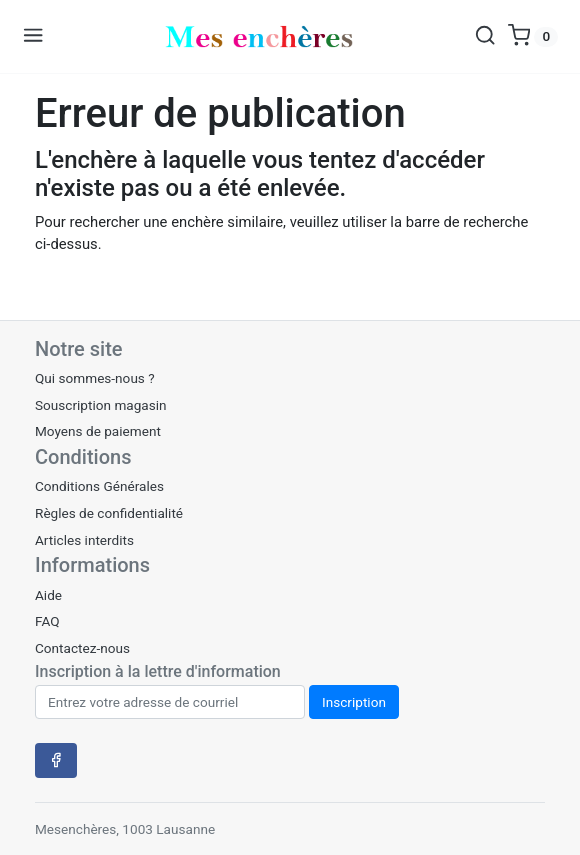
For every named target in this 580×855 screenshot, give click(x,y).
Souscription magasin (101, 405)
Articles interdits (84, 540)
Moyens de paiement (98, 431)
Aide (48, 595)
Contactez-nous (82, 648)
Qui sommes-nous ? (95, 378)
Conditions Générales (99, 486)
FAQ (47, 621)
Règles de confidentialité (109, 513)
